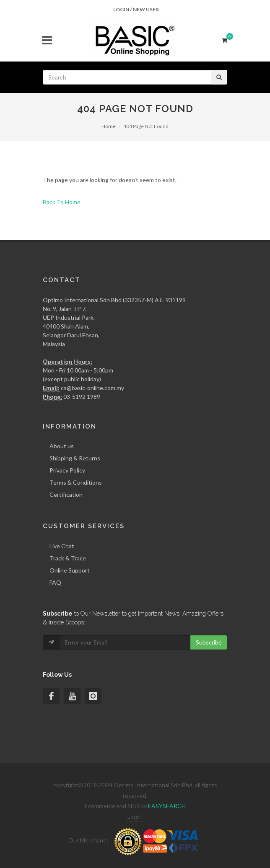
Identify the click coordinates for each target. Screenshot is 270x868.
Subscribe (209, 642)
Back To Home (62, 202)
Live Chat (62, 546)
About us (62, 446)
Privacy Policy (67, 470)
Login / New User (136, 9)
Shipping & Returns (75, 458)
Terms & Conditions (76, 482)
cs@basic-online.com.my (92, 388)
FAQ (55, 582)
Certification (66, 494)
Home (109, 126)
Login (135, 816)
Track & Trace (68, 558)
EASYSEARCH (167, 806)
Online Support (70, 570)
